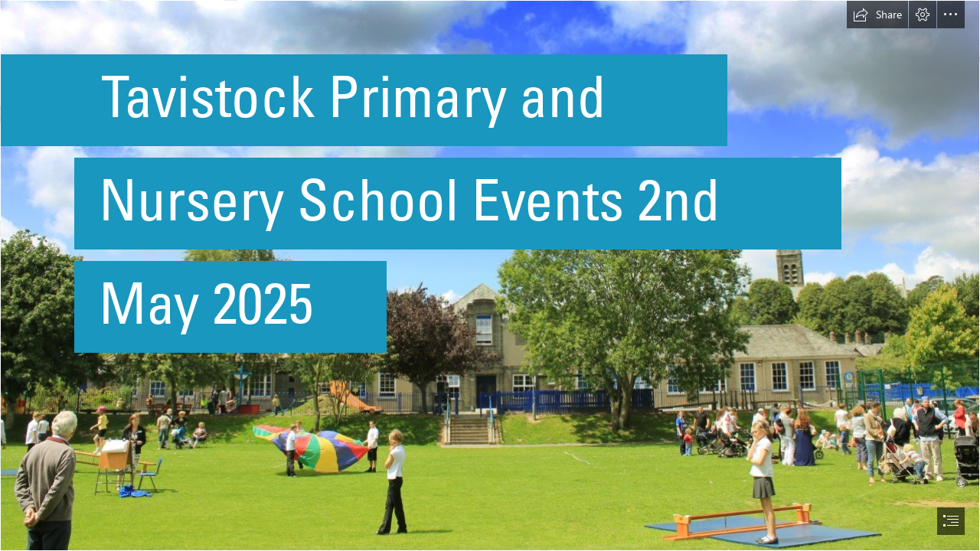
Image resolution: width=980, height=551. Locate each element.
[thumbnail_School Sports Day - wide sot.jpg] (490, 275)
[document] (490, 275)
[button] (877, 15)
